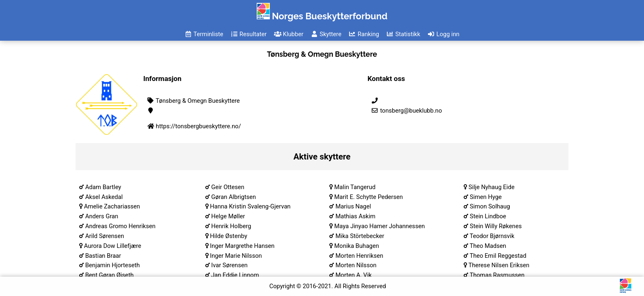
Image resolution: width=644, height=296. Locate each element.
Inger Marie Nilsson (236, 256)
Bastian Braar (103, 256)
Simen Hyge (486, 197)
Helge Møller (228, 216)
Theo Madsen (488, 246)
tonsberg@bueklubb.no (406, 111)
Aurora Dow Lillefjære (112, 246)
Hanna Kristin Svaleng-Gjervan (250, 206)
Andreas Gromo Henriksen (120, 226)
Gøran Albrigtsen (233, 197)
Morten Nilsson (356, 265)
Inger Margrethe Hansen (242, 246)
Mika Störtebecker (360, 236)
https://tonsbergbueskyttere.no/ (198, 126)
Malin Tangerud (355, 187)
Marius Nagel (353, 206)
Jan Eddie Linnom (235, 275)
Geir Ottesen (228, 187)
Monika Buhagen (357, 246)
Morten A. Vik (354, 275)
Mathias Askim (355, 216)
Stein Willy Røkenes (496, 226)
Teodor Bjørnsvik (492, 236)
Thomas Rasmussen (497, 275)
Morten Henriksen (359, 256)
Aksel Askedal (104, 197)
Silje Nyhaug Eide (492, 187)
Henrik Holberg (231, 226)
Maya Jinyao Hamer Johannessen (380, 226)
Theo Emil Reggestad (498, 256)
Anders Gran (102, 216)
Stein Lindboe (488, 216)
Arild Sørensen (105, 236)
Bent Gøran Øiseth (109, 275)
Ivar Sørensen (229, 265)
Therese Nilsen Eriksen (499, 265)
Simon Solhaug (490, 206)
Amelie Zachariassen (112, 206)
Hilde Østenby (229, 236)
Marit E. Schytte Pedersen (369, 197)
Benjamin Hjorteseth (112, 265)
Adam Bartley (103, 187)
